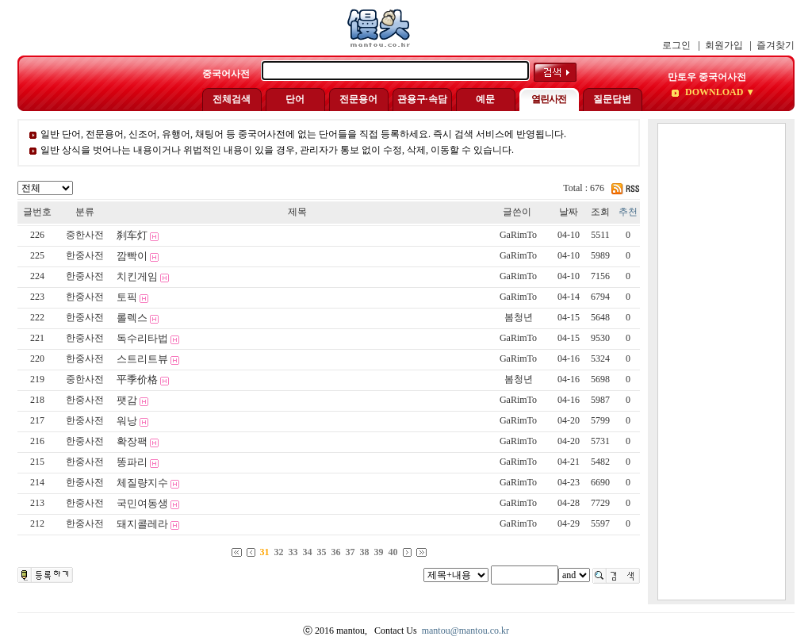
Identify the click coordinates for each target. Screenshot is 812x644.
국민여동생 (142, 503)
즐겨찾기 (776, 45)
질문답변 (612, 99)
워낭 (127, 421)
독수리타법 (142, 338)
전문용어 (358, 99)
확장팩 (132, 441)
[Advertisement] (722, 362)
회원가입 (724, 45)
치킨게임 (137, 276)
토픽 (127, 297)
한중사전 (85, 255)
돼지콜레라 (142, 524)
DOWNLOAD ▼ (719, 92)
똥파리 (132, 462)
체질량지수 (142, 483)
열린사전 (549, 99)
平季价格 (137, 379)
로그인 (676, 45)
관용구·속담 (422, 99)
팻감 (127, 400)
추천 (628, 212)
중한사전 (85, 235)
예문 (485, 99)
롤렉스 (132, 318)
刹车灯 (132, 235)
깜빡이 (132, 256)
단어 (295, 99)
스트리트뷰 (142, 359)
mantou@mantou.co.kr (465, 631)
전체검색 (232, 99)
